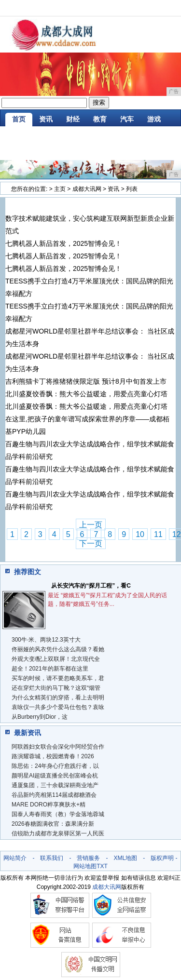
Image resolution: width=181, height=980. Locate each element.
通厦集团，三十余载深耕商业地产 (55, 785)
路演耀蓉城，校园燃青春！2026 (53, 756)
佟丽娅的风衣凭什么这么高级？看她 (58, 649)
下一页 (91, 544)
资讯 (46, 119)
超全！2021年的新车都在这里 (50, 669)
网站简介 (15, 858)
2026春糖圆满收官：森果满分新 (53, 824)
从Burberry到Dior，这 (40, 717)
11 (158, 534)
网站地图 (85, 866)
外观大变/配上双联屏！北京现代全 (56, 659)
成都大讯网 (87, 189)
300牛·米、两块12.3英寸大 (46, 640)
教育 (100, 119)
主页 (60, 189)
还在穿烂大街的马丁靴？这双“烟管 (56, 688)
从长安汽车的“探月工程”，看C (91, 586)
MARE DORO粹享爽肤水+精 (49, 805)
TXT (102, 866)
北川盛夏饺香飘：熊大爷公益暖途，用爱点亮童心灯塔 (86, 394)
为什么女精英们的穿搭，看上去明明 (58, 698)
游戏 (154, 119)
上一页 (91, 525)
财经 (73, 119)
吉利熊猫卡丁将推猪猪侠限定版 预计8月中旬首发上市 (86, 381)
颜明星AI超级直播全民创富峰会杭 (55, 776)
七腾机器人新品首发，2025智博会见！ (63, 243)
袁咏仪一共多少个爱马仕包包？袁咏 (58, 707)
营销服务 (88, 858)
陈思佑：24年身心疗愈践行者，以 (55, 766)
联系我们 (52, 858)
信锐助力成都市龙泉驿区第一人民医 (58, 833)
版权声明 (162, 858)
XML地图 (125, 858)
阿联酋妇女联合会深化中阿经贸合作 (58, 747)
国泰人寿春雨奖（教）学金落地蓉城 (58, 814)
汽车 (127, 119)
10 (140, 534)
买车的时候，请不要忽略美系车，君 (58, 678)
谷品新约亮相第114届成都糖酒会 (54, 795)
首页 (19, 119)
